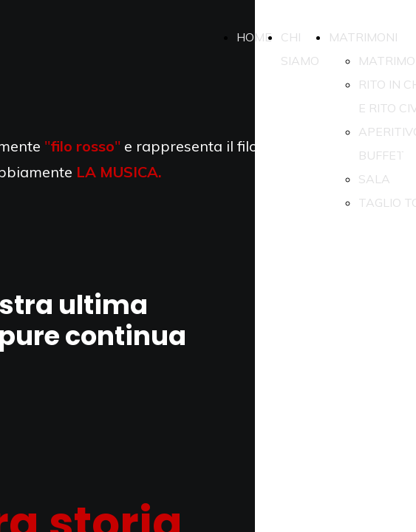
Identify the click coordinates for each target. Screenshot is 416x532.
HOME (254, 37)
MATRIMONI (363, 37)
